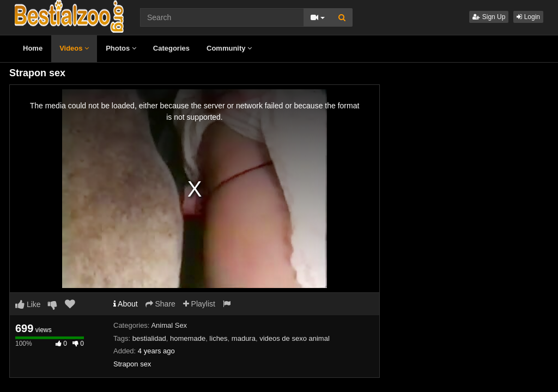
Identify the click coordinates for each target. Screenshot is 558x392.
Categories (171, 48)
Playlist (199, 304)
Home (33, 48)
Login (528, 17)
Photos (121, 48)
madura (244, 338)
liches (218, 338)
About (126, 304)
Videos (74, 48)
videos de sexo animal (295, 338)
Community (229, 48)
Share (160, 304)
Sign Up (489, 17)
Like (28, 304)
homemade (188, 338)
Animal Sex (169, 325)
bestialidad (149, 338)
